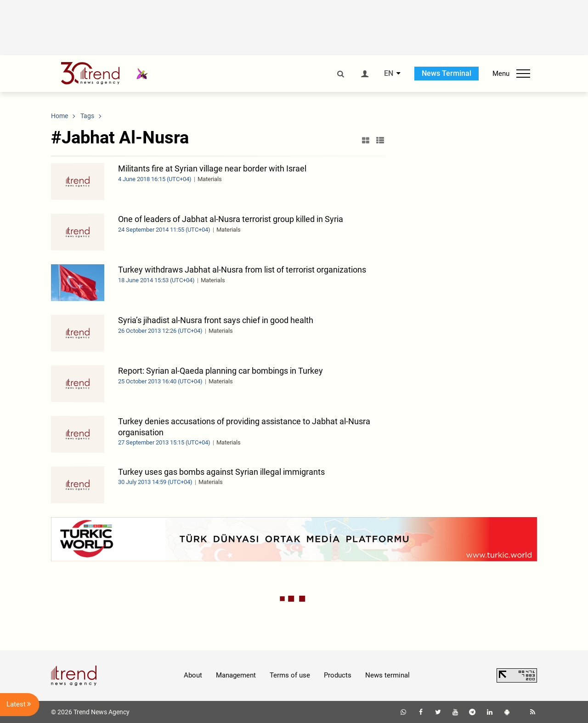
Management (236, 675)
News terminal (387, 675)
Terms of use (290, 675)
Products (338, 675)
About (193, 675)
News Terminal (447, 73)
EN (389, 74)
